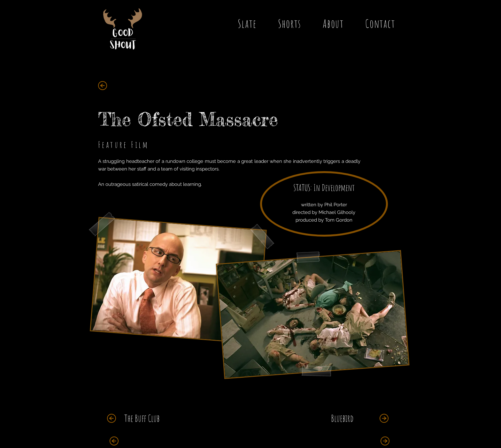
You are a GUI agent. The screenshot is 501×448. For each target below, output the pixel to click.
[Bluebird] (342, 418)
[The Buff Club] (142, 418)
